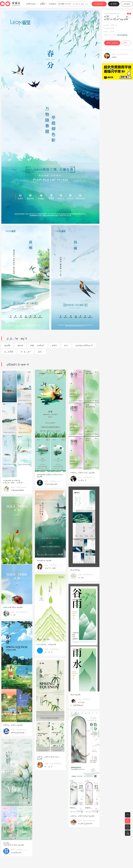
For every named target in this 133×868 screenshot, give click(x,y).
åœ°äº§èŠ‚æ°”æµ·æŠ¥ (44, 561)
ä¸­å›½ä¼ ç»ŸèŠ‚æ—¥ (84, 346)
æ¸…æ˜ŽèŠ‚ (9, 352)
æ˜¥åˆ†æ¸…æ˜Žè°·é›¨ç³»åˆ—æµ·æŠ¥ (82, 473)
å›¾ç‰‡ (52, 4)
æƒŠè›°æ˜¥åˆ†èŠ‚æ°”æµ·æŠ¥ (13, 607)
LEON (114, 57)
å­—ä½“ (61, 4)
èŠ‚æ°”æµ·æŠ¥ (75, 695)
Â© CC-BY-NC (122, 35)
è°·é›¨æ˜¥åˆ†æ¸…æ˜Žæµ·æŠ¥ (46, 645)
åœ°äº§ (20, 346)
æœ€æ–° (43, 4)
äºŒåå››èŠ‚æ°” (37, 346)
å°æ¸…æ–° (26, 352)
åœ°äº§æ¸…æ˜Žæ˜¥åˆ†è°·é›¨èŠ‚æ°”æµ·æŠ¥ (14, 844)
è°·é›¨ (66, 346)
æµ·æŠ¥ (7, 346)
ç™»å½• (127, 4)
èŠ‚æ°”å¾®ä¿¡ (75, 570)
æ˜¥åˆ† (54, 346)
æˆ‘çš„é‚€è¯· (99, 4)
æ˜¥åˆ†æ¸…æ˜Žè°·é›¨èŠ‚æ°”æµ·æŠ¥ (82, 816)
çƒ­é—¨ (35, 4)
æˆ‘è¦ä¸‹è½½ (112, 43)
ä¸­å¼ (41, 352)
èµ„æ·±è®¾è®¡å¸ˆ (123, 54)
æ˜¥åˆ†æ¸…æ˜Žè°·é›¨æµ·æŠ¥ (13, 725)
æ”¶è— (126, 43)
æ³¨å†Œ (114, 4)
